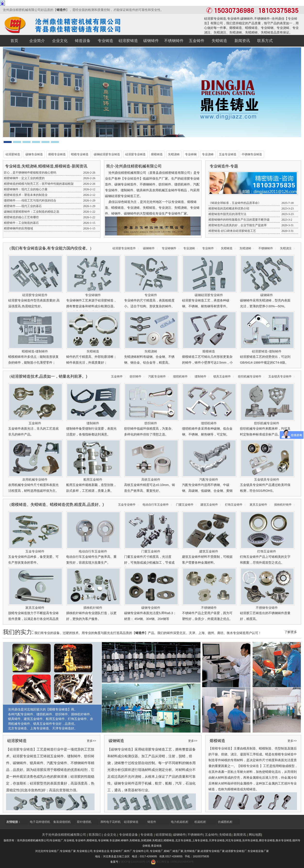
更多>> (91, 741)
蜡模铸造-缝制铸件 (35, 351)
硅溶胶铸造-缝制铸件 (267, 351)
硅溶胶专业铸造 (136, 154)
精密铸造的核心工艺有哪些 (21, 217)
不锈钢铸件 (266, 248)
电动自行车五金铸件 (156, 505)
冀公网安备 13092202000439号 (175, 862)
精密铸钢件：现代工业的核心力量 (26, 189)
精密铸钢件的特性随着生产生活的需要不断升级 (239, 220)
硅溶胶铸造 (13, 154)
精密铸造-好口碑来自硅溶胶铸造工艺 (232, 231)
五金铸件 (117, 376)
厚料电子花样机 (111, 822)
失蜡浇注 (286, 248)
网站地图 (255, 835)
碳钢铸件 (149, 248)
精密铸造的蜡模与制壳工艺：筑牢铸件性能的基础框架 (39, 184)
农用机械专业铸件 (35, 480)
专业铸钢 (191, 154)
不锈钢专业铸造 (252, 154)
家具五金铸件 (258, 505)
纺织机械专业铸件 (250, 376)
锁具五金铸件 (222, 376)
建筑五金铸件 (209, 505)
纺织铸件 (136, 376)
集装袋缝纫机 (62, 822)
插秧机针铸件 (283, 505)
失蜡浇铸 (174, 154)
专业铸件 (208, 248)
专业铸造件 (132, 179)
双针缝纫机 (84, 822)
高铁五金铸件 (151, 480)
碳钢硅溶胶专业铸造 (107, 154)
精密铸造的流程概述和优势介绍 (229, 209)
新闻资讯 (240, 835)
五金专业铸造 (228, 154)
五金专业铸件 (127, 505)
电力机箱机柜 (180, 822)
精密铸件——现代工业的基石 (23, 206)
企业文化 (110, 835)
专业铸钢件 (169, 248)
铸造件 (61, 10)
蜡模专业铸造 (80, 154)
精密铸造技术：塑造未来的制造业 (26, 195)
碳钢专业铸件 (151, 608)
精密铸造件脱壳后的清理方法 (227, 214)
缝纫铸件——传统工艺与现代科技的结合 (30, 200)
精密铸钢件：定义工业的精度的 (24, 178)
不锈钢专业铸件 (267, 608)
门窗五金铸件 (185, 505)
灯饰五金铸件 (234, 505)
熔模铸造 (157, 154)
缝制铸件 (200, 376)
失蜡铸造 (227, 248)
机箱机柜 (200, 822)
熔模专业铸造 (57, 154)
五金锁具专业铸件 (280, 376)
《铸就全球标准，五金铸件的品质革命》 (235, 203)
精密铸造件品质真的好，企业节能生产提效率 (238, 225)
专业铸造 (147, 835)
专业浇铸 (208, 154)
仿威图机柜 (225, 822)
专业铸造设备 (128, 835)
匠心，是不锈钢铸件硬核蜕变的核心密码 (30, 173)
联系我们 (95, 835)
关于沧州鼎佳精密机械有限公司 (64, 835)
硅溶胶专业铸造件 (124, 248)
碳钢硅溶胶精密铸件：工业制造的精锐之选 (32, 212)
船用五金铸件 (93, 480)
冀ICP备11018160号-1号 (136, 862)
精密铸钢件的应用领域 (18, 228)
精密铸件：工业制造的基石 (21, 223)
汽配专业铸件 (157, 376)
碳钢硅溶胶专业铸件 (209, 295)
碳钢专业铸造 (34, 154)
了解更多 (291, 632)
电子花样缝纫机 (40, 822)
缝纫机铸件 (180, 376)
